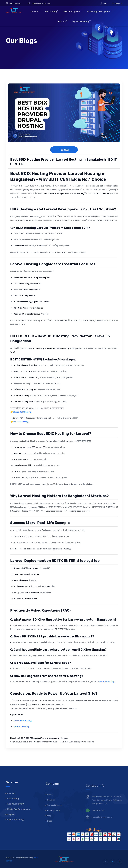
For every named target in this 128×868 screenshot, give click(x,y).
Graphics (62, 21)
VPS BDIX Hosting (21, 422)
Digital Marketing (81, 21)
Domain (36, 11)
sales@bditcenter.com (39, 3)
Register (117, 3)
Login (104, 3)
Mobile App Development (99, 11)
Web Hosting (52, 11)
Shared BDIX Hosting (22, 412)
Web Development (73, 11)
